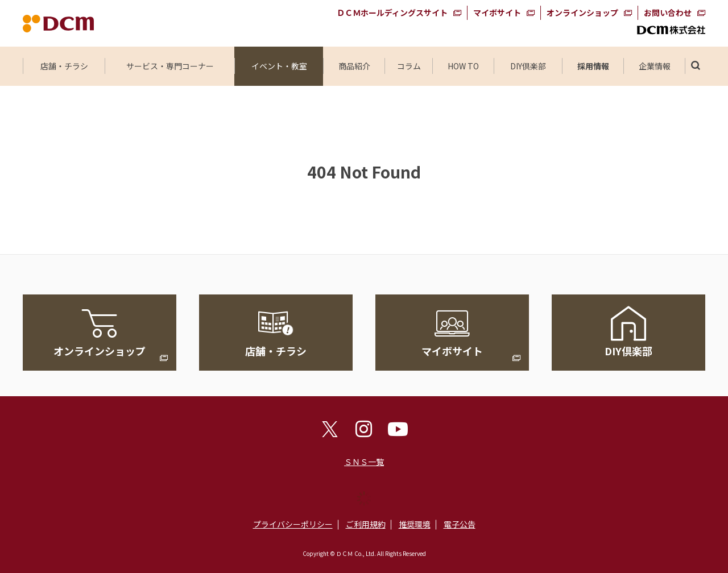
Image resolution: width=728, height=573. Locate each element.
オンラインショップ (582, 13)
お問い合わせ (668, 13)
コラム (409, 66)
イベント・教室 (279, 66)
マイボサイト (497, 13)
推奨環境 (415, 524)
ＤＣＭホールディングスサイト (392, 13)
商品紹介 (354, 66)
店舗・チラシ (64, 66)
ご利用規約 (366, 524)
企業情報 (655, 66)
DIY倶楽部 (528, 66)
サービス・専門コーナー (170, 66)
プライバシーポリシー (293, 524)
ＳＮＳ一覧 (364, 462)
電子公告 (460, 524)
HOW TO (463, 66)
